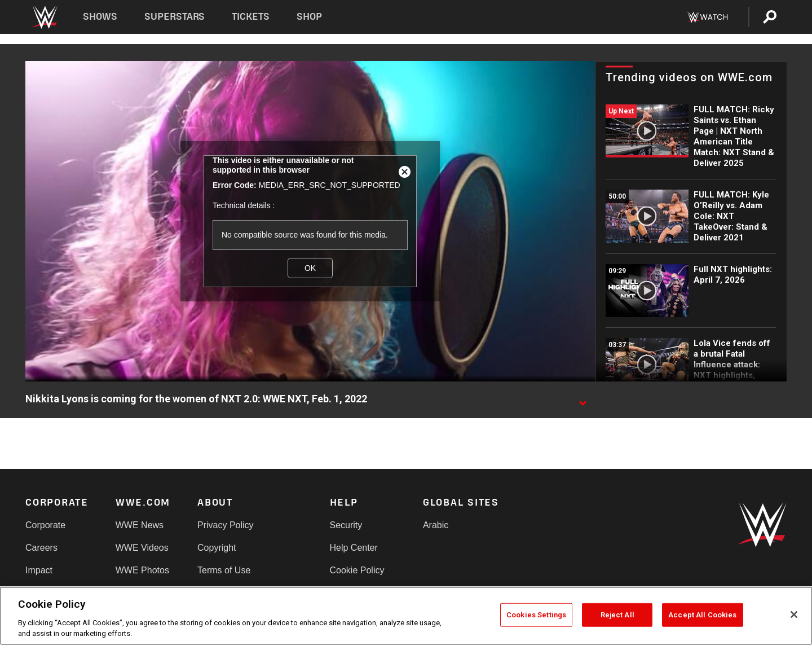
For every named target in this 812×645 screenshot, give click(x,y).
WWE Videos (142, 548)
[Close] (794, 615)
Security (346, 525)
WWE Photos (142, 570)
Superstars (175, 17)
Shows (100, 17)
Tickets (251, 17)
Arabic (436, 525)
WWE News (140, 525)
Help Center (354, 548)
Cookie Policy (357, 570)
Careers (41, 548)
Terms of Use (224, 570)
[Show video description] (582, 400)
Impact (39, 570)
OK (310, 268)
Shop (309, 17)
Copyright (217, 548)
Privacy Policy (226, 525)
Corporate (45, 525)
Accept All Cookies (702, 615)
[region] (406, 616)
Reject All (617, 615)
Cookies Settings (536, 615)
